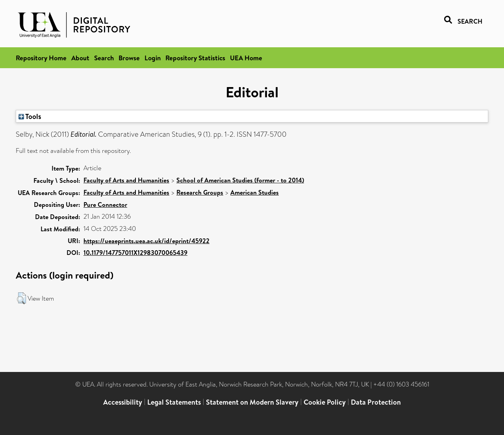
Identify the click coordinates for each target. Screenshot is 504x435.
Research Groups (200, 192)
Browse (129, 58)
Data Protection (376, 402)
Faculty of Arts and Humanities (126, 180)
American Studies (255, 192)
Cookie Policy (325, 402)
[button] (21, 298)
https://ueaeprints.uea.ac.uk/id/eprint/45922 (146, 241)
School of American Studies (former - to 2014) (240, 180)
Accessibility (123, 402)
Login (153, 58)
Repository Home (41, 58)
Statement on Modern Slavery (252, 402)
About (80, 58)
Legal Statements (174, 402)
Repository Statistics (195, 58)
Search (104, 58)
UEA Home (246, 58)
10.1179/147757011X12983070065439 (135, 253)
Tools (30, 116)
